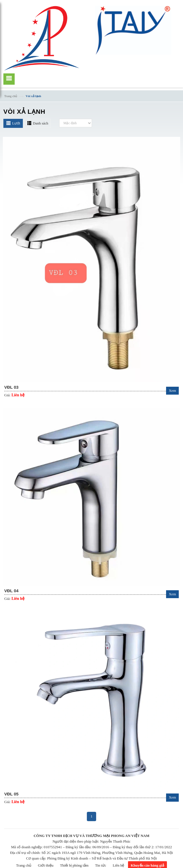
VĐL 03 (11, 387)
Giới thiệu (46, 865)
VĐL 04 (11, 591)
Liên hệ (119, 865)
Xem (172, 391)
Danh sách (41, 123)
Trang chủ (11, 96)
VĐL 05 (11, 794)
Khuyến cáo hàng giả (147, 865)
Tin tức (101, 865)
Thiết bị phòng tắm (74, 865)
